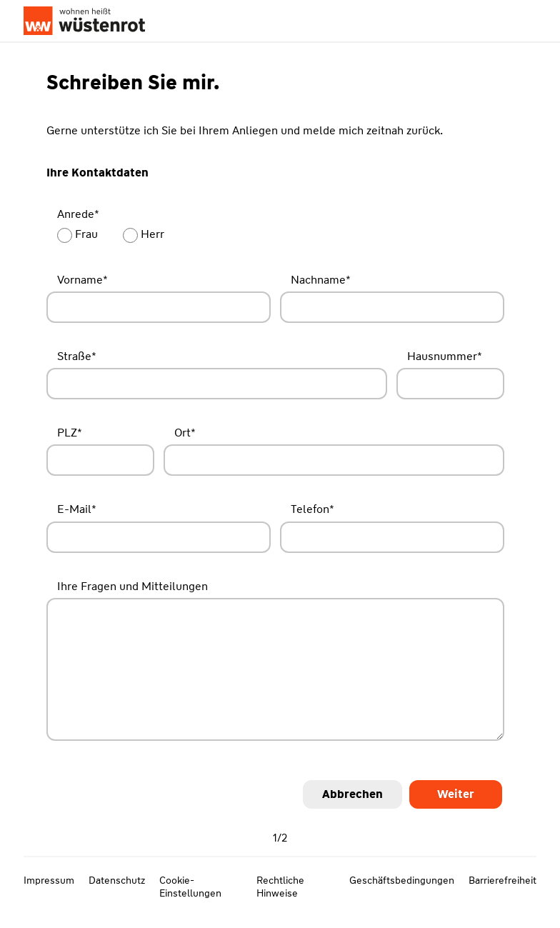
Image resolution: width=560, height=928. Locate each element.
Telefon (312, 509)
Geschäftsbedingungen (402, 880)
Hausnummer (445, 356)
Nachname (321, 280)
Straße (77, 356)
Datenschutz (117, 880)
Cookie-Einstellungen (190, 887)
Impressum (49, 880)
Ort (185, 433)
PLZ (70, 433)
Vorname (82, 280)
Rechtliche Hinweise (280, 887)
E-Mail (77, 509)
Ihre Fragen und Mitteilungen (132, 586)
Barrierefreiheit (502, 880)
